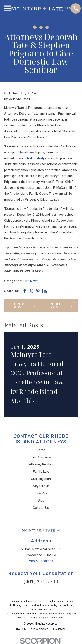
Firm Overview (41, 457)
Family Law (41, 472)
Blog (41, 500)
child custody (35, 158)
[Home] (41, 9)
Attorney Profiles (41, 464)
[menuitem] (21, 629)
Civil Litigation (41, 479)
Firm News (31, 281)
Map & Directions (41, 561)
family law (27, 152)
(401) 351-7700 (41, 581)
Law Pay (41, 493)
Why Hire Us (41, 486)
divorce (59, 152)
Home (41, 450)
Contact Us (41, 508)
